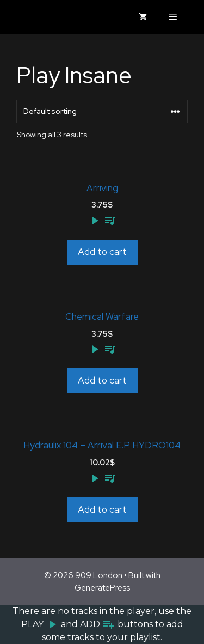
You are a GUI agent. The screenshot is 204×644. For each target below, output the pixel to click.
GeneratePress (102, 588)
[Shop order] (102, 111)
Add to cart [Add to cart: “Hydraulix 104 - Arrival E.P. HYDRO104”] (102, 509)
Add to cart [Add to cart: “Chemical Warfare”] (102, 380)
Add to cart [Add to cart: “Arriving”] (102, 252)
